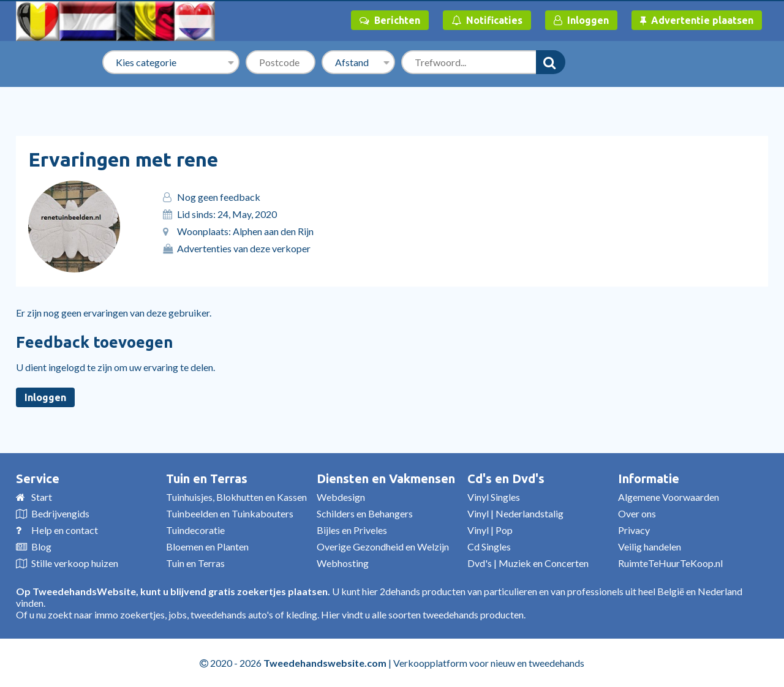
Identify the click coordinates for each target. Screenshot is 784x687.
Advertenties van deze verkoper (244, 248)
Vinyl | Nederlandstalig (515, 513)
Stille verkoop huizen (75, 563)
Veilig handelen (650, 546)
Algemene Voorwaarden (669, 497)
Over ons (637, 513)
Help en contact (65, 530)
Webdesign (341, 497)
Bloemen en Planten (207, 546)
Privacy (634, 530)
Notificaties (487, 20)
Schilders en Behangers (365, 513)
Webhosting (343, 563)
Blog (41, 546)
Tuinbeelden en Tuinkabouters (230, 513)
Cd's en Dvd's (506, 479)
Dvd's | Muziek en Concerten (528, 563)
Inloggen (581, 20)
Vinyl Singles (494, 497)
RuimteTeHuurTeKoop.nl (670, 563)
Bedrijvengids (60, 513)
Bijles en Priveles (352, 530)
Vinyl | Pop (490, 530)
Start (42, 497)
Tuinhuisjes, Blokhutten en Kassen (236, 497)
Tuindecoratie (195, 530)
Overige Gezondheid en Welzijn (383, 546)
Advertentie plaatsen (697, 20)
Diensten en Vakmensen (386, 479)
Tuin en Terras (207, 479)
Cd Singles (489, 546)
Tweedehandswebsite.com (325, 663)
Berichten (390, 20)
